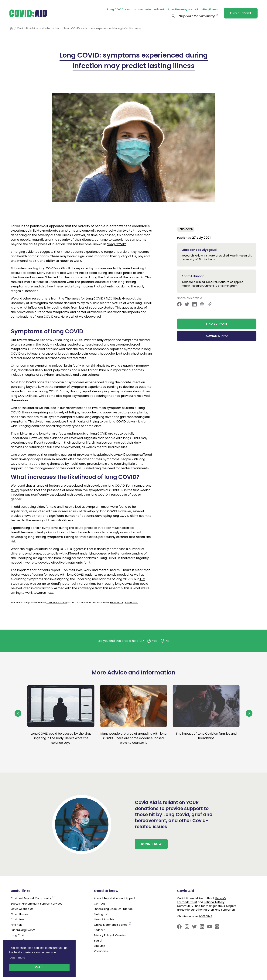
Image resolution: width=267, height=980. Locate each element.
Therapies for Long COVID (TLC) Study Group (98, 298)
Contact (99, 904)
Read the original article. (124, 603)
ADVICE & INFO (217, 336)
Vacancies (101, 951)
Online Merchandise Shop (113, 925)
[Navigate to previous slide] (18, 713)
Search (99, 941)
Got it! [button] (39, 967)
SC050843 (206, 916)
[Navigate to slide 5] (142, 754)
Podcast (99, 930)
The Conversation (57, 603)
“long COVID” (117, 244)
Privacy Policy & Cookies (110, 935)
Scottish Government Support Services (36, 904)
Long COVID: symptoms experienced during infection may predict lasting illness (163, 9)
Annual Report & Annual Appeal (114, 898)
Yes (152, 641)
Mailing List (101, 914)
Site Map (100, 946)
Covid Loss (18, 919)
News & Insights (104, 919)
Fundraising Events (23, 930)
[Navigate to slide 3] (131, 754)
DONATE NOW (151, 844)
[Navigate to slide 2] (125, 754)
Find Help (17, 925)
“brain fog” (71, 366)
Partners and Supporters (219, 910)
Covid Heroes (19, 914)
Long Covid (186, 229)
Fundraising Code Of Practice (113, 909)
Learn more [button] (17, 957)
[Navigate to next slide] (249, 713)
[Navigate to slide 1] (119, 754)
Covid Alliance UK (22, 909)
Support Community (197, 16)
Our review (19, 340)
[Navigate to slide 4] (137, 754)
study (22, 455)
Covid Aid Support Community (33, 898)
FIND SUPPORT (241, 13)
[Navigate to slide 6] (148, 754)
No (165, 641)
